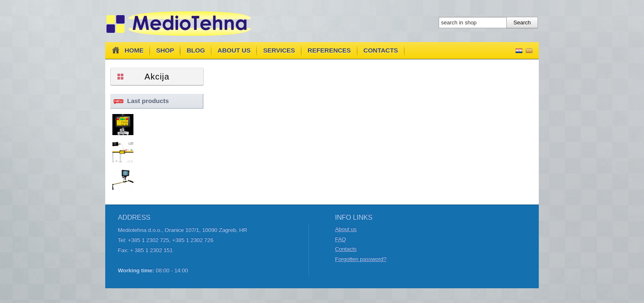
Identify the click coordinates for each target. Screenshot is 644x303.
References (329, 50)
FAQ (341, 239)
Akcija (157, 77)
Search (522, 23)
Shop (165, 50)
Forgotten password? (361, 259)
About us (234, 50)
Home (127, 50)
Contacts (381, 50)
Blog (196, 50)
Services (279, 50)
